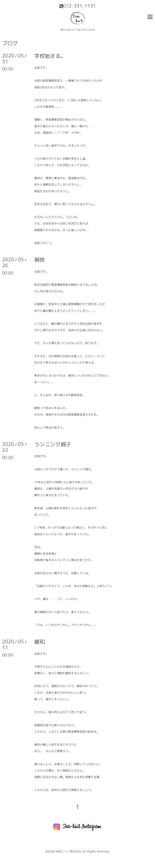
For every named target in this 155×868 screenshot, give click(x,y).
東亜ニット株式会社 (69, 851)
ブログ (10, 43)
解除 (40, 260)
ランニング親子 (53, 444)
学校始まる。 (50, 56)
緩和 (40, 642)
